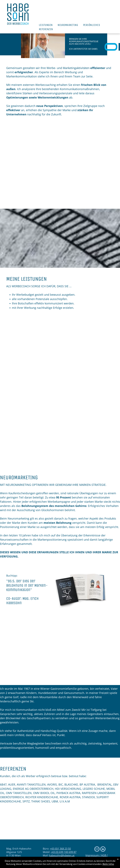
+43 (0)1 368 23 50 (60, 849)
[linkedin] (103, 849)
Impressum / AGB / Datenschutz (97, 857)
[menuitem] (46, 25)
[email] (97, 849)
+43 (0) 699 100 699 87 (64, 852)
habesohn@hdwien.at (62, 856)
